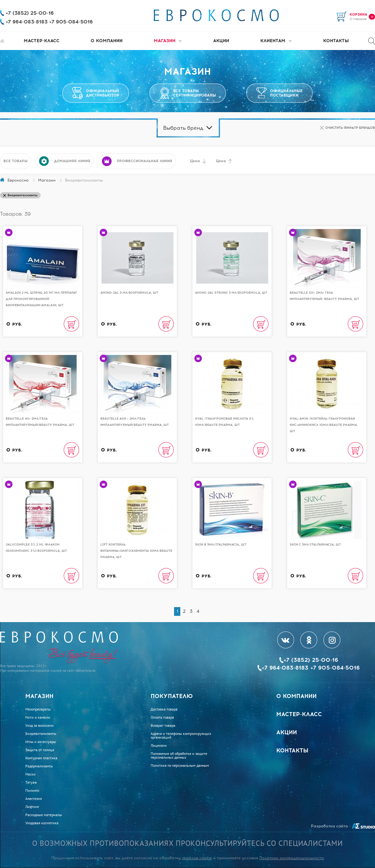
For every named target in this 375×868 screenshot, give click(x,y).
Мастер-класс (42, 41)
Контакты (336, 41)
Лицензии (159, 746)
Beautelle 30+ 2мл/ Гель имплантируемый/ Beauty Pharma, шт (324, 296)
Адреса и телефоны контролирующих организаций (181, 736)
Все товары (15, 161)
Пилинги (32, 791)
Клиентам (276, 41)
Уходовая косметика (42, 823)
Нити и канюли (38, 717)
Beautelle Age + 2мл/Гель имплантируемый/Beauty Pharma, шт (135, 422)
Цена (198, 161)
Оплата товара (162, 717)
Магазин (168, 41)
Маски (30, 774)
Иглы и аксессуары (41, 742)
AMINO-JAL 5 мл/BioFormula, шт (129, 293)
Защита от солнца (40, 750)
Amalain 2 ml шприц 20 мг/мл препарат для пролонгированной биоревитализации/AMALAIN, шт (41, 299)
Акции (221, 41)
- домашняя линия (65, 161)
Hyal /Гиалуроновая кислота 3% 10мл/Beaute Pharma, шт (224, 422)
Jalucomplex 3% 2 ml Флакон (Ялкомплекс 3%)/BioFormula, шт (36, 548)
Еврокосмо (18, 180)
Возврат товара (163, 726)
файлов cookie (197, 858)
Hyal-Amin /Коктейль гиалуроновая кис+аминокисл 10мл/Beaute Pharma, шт (324, 425)
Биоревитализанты (41, 734)
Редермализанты (39, 766)
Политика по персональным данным (180, 766)
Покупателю (172, 696)
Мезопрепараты (38, 709)
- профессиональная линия (137, 161)
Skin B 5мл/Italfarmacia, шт (221, 544)
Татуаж (31, 782)
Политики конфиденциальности (292, 858)
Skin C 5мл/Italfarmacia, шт (315, 544)
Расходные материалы (44, 815)
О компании (107, 41)
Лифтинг (32, 807)
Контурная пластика (41, 758)
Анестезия (34, 799)
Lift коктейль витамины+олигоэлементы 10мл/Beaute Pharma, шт (136, 551)
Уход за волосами (40, 726)
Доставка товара (164, 709)
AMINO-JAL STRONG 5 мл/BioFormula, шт (231, 293)
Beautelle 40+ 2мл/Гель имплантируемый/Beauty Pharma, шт (40, 422)
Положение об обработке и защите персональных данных (179, 756)
